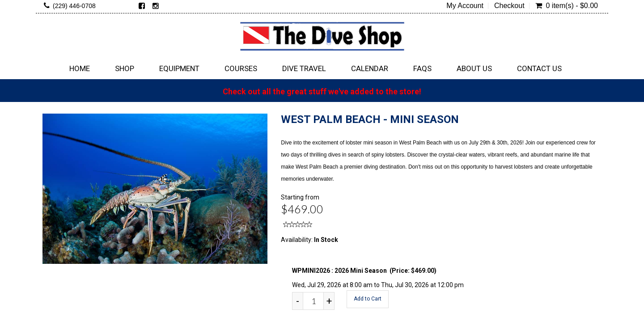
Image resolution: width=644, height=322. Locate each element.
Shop (125, 68)
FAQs (422, 68)
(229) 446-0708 (74, 6)
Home (80, 68)
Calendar (370, 68)
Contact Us (539, 68)
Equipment (179, 68)
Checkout (509, 6)
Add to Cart (368, 299)
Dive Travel (304, 68)
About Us (474, 68)
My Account (465, 6)
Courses (241, 68)
